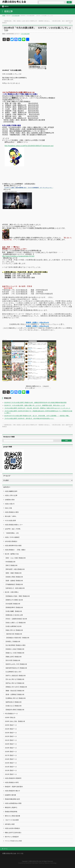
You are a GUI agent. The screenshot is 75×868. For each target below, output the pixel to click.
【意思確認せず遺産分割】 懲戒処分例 (17, 638)
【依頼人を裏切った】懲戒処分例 (15, 623)
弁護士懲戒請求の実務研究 (13, 778)
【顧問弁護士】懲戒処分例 (13, 702)
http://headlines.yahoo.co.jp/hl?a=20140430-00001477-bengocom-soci (29, 146)
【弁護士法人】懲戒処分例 (13, 706)
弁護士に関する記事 (11, 495)
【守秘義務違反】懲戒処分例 (14, 584)
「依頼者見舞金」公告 (12, 533)
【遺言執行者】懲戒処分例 (14, 634)
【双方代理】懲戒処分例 (12, 660)
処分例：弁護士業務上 (12, 592)
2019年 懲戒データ (11, 748)
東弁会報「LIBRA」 (11, 516)
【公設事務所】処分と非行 (13, 672)
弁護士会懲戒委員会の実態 (13, 803)
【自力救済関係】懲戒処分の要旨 (15, 645)
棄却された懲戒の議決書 (12, 816)
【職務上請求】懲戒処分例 (13, 657)
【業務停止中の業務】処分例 (14, 600)
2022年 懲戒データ (11, 736)
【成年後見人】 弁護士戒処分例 (15, 588)
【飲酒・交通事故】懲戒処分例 (15, 694)
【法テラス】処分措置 (12, 820)
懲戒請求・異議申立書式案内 (14, 787)
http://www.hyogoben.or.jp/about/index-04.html (18, 256)
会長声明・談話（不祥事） (13, 529)
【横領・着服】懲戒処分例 (13, 573)
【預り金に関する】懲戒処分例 (15, 679)
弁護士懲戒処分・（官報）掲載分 (15, 550)
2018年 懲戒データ (11, 752)
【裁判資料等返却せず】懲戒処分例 (16, 668)
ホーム (6, 849)
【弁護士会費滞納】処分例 (13, 626)
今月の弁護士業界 (16, 16)
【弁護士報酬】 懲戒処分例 (13, 611)
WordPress (28, 863)
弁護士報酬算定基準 (11, 491)
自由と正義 (8, 508)
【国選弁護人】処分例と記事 (14, 615)
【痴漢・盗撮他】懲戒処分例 (14, 581)
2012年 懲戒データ (11, 774)
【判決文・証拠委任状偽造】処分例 (16, 619)
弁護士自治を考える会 (14, 2)
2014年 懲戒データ (11, 767)
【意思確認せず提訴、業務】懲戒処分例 (17, 596)
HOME (4, 16)
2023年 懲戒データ (11, 733)
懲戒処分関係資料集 (11, 812)
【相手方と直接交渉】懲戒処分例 (15, 676)
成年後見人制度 (10, 824)
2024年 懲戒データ (11, 729)
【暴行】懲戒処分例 (11, 565)
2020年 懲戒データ (11, 744)
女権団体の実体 (10, 500)
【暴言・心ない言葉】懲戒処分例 (15, 558)
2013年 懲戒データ (11, 770)
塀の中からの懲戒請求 (12, 837)
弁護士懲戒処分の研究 (12, 782)
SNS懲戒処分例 (10, 562)
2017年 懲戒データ (11, 755)
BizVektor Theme (38, 863)
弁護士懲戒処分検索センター (14, 525)
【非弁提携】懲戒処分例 (12, 604)
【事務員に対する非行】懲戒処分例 (16, 687)
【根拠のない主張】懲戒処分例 (15, 653)
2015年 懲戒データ (11, 763)
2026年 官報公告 (10, 717)
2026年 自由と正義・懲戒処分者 (15, 721)
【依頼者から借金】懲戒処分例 (15, 649)
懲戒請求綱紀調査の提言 (12, 799)
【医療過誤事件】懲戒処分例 (14, 607)
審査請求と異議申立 (11, 807)
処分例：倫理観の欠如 (12, 554)
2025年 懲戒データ (11, 725)
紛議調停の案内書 (10, 795)
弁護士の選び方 (10, 504)
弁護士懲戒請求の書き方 (12, 791)
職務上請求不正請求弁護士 (13, 833)
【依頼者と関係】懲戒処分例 (14, 577)
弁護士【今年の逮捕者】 (12, 537)
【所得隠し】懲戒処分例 (12, 642)
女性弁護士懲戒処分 (11, 541)
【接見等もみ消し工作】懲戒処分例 (16, 664)
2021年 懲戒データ (11, 740)
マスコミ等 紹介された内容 (13, 841)
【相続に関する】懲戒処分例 (14, 630)
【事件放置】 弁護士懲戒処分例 (15, 569)
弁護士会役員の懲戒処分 (12, 828)
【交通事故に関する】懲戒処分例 (15, 698)
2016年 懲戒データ (11, 759)
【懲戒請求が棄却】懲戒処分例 (15, 710)
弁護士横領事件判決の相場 (13, 546)
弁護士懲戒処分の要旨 (12, 512)
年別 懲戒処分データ (11, 714)
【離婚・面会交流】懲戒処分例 (15, 691)
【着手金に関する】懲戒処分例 (15, 683)
